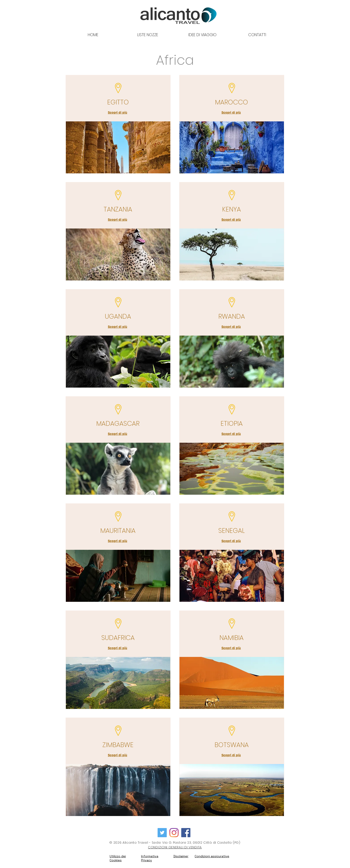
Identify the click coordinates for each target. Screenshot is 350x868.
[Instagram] (174, 833)
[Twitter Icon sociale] (162, 833)
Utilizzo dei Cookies (118, 858)
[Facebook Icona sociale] (186, 833)
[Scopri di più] (118, 112)
